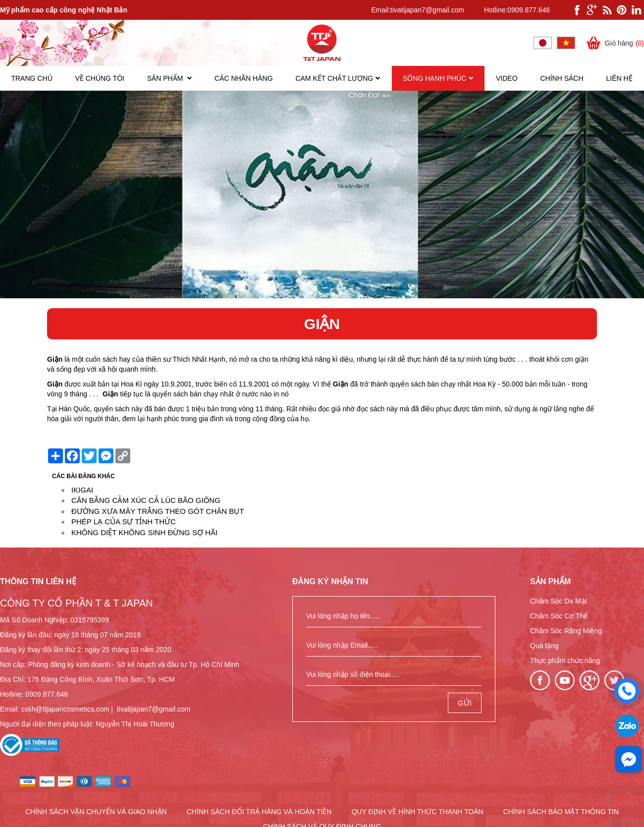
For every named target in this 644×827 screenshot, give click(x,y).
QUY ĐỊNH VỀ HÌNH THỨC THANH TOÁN (417, 812)
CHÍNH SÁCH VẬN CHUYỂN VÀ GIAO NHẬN (96, 812)
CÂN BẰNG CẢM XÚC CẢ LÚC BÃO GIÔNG (146, 500)
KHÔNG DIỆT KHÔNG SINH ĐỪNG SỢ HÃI (144, 532)
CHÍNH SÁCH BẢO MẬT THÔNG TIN (561, 812)
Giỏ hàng (615, 43)
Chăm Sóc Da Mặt (559, 601)
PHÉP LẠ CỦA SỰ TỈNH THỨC (124, 522)
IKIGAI (82, 490)
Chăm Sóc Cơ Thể (559, 616)
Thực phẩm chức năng (565, 661)
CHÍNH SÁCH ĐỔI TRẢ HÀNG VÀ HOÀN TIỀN (259, 812)
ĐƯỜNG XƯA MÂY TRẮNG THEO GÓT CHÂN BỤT (158, 511)
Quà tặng (544, 646)
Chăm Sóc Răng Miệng (566, 631)
